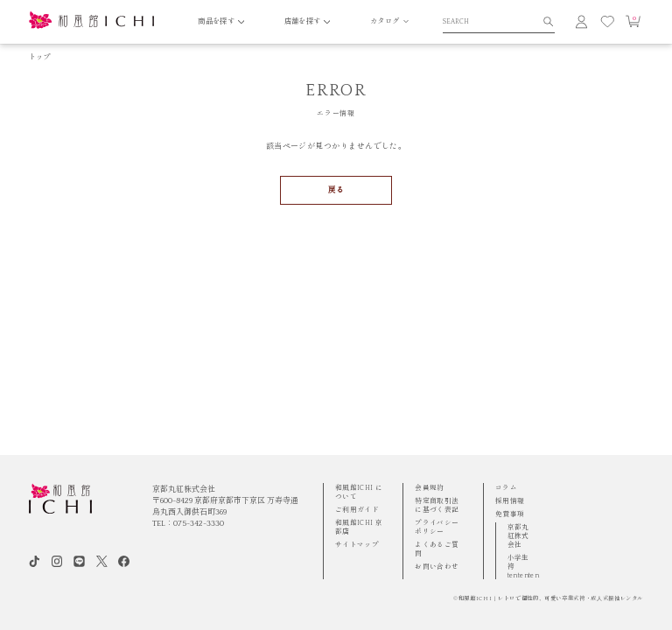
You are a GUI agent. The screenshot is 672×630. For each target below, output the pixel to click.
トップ (40, 57)
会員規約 (430, 488)
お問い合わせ (437, 567)
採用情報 (510, 501)
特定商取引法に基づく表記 (437, 505)
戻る (336, 190)
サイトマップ (357, 545)
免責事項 (510, 514)
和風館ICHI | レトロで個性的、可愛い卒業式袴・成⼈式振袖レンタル (551, 599)
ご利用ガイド (357, 510)
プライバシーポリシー (437, 527)
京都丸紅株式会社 (518, 536)
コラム (506, 488)
